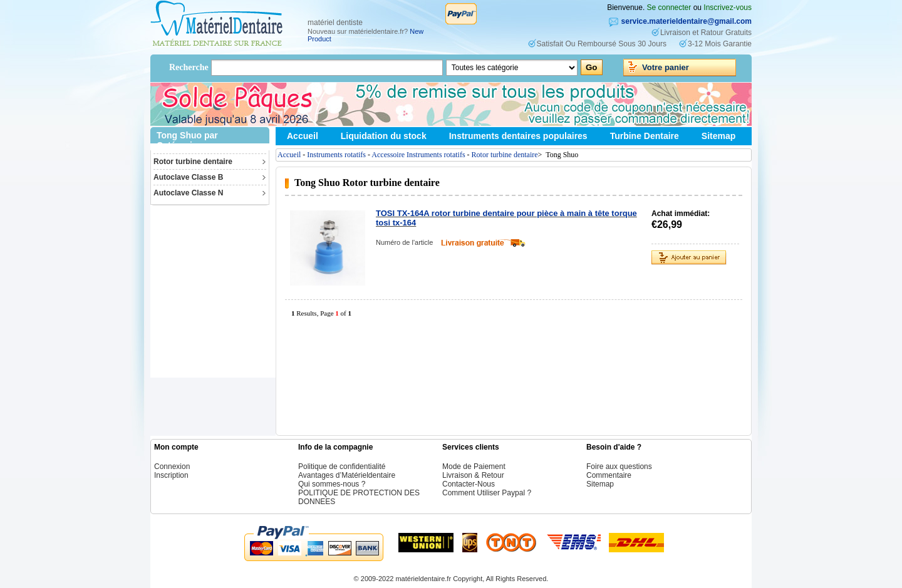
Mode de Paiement (474, 467)
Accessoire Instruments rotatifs (418, 155)
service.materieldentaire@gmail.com (687, 21)
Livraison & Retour (473, 475)
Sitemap (718, 136)
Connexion (172, 467)
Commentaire (609, 475)
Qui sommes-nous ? (332, 484)
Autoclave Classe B (188, 177)
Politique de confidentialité (342, 467)
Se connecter (669, 8)
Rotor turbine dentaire (193, 162)
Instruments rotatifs (336, 155)
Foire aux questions (619, 467)
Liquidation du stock (384, 136)
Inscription (171, 475)
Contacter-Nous (469, 484)
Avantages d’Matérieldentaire (347, 475)
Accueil (303, 136)
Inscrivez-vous (728, 8)
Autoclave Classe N (188, 193)
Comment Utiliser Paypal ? (487, 493)
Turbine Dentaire (645, 136)
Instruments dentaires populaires (518, 136)
